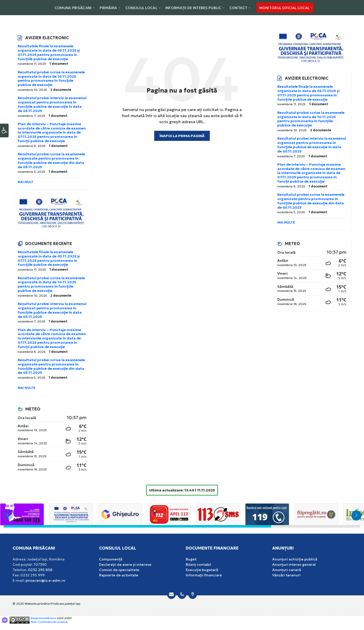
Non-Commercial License (49, 622)
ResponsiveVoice (43, 618)
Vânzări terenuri (286, 575)
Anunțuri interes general (294, 564)
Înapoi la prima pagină (182, 136)
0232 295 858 (40, 570)
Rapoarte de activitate (119, 575)
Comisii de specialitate (119, 570)
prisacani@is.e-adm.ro (45, 580)
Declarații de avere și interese (125, 564)
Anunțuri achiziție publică (295, 559)
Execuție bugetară (202, 570)
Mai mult (26, 182)
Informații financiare (204, 575)
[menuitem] (73, 8)
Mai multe (27, 388)
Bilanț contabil (198, 564)
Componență (111, 559)
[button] (4, 135)
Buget (191, 559)
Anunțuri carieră (287, 570)
